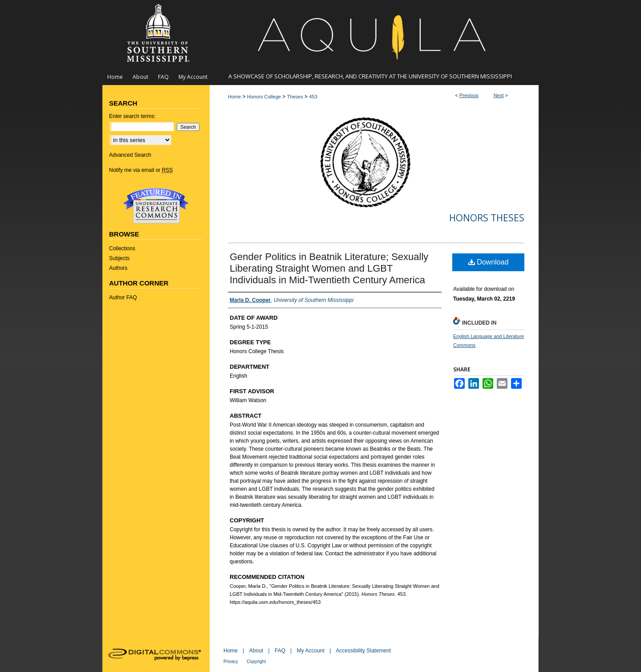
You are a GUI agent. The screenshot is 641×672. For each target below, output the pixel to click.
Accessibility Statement (363, 651)
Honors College (264, 97)
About (256, 651)
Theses (295, 97)
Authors (118, 268)
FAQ (280, 651)
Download (489, 262)
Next (499, 95)
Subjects (119, 258)
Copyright (256, 662)
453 (313, 97)
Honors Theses (487, 218)
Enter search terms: (132, 116)
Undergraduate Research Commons (156, 206)
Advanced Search (130, 155)
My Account (311, 651)
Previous (469, 95)
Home (234, 97)
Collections (122, 248)
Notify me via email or (141, 170)
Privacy (231, 662)
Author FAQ (123, 297)
